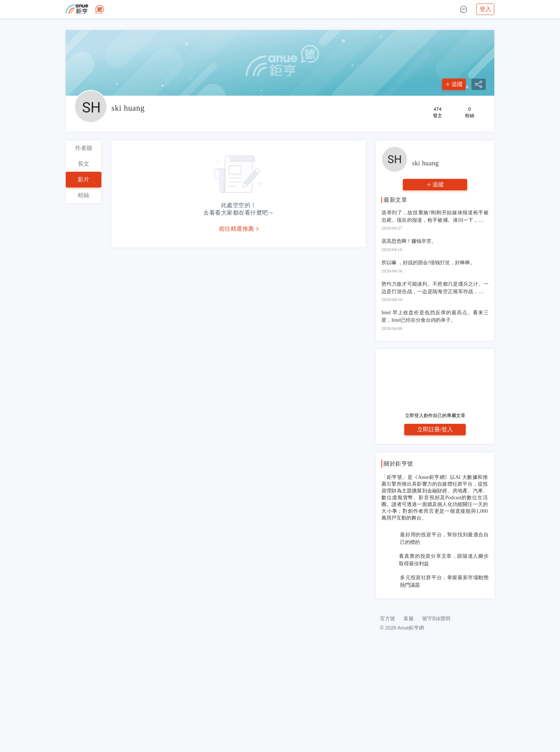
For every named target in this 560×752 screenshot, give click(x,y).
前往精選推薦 (237, 229)
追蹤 (457, 84)
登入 (485, 9)
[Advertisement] (435, 652)
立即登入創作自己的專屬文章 (435, 415)
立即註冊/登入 (435, 429)
